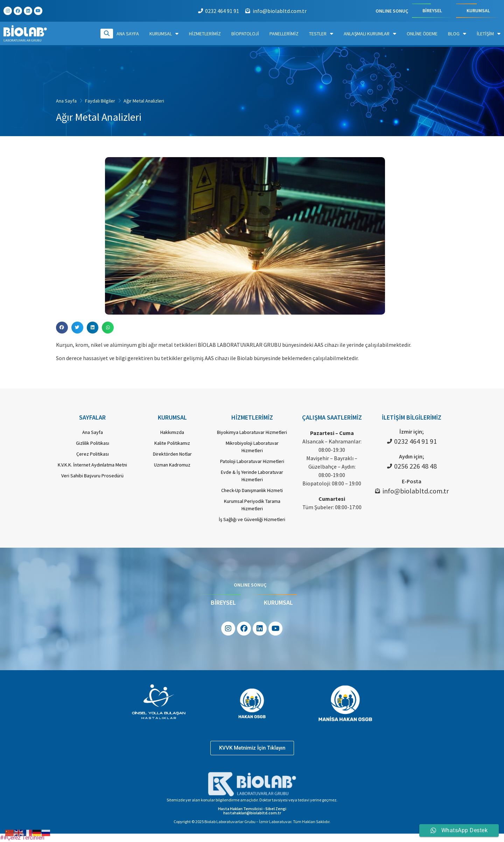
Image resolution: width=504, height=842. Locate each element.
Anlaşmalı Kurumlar (370, 34)
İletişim (489, 34)
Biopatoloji (245, 34)
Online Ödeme (422, 34)
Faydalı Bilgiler (100, 101)
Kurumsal (164, 34)
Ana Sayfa (128, 34)
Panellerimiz (284, 34)
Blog (457, 34)
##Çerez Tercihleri (22, 838)
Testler (321, 34)
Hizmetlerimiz (205, 34)
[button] (62, 328)
